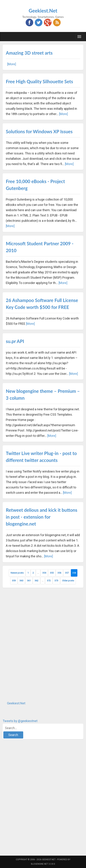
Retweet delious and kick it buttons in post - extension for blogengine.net (42, 517)
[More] (12, 64)
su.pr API (15, 341)
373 (56, 581)
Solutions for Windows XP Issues (39, 131)
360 (21, 581)
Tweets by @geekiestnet (20, 721)
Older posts (68, 581)
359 (14, 581)
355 (52, 573)
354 (44, 573)
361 (29, 581)
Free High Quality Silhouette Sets (39, 81)
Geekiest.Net (43, 11)
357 (67, 573)
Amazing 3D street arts (29, 53)
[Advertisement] (29, 644)
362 (36, 581)
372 (49, 581)
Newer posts (17, 573)
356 (59, 573)
